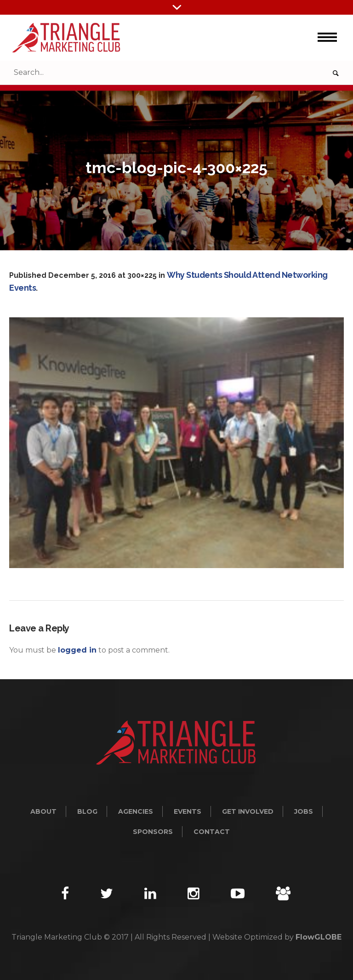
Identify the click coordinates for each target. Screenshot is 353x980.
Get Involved (248, 811)
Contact (212, 832)
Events (188, 811)
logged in (77, 650)
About (43, 811)
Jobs (304, 811)
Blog (87, 811)
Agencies (136, 811)
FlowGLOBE (319, 937)
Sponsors (153, 832)
